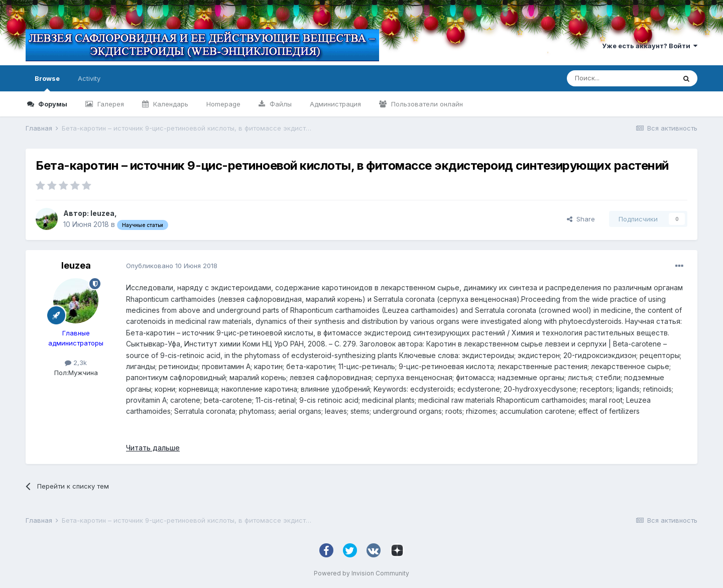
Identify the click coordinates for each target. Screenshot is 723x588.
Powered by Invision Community (361, 573)
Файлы (280, 104)
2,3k (76, 363)
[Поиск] (621, 78)
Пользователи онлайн (426, 104)
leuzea (102, 213)
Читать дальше (153, 448)
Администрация (335, 104)
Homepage (223, 104)
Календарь (170, 104)
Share (581, 219)
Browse (47, 83)
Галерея (110, 104)
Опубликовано (172, 266)
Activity (89, 78)
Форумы (52, 104)
